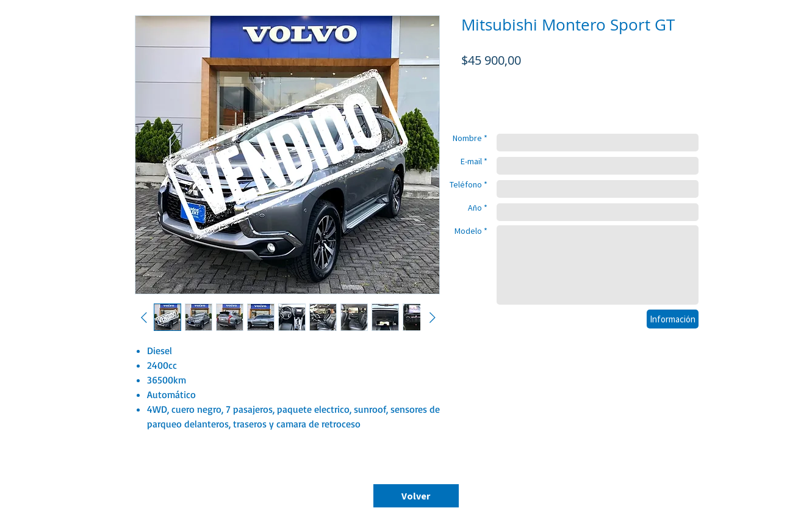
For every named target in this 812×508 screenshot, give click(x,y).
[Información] (673, 319)
